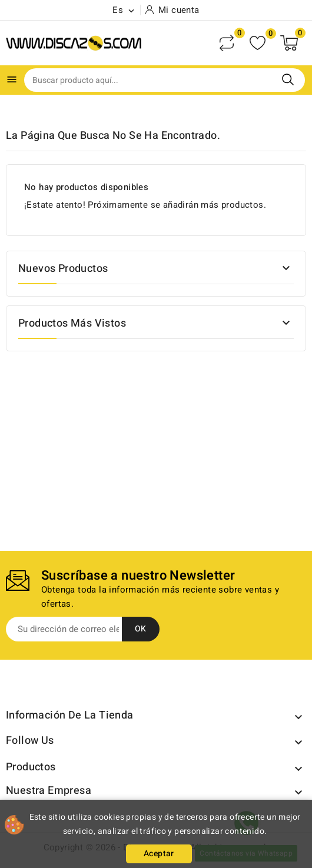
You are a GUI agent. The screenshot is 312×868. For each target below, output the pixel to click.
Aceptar (159, 854)
